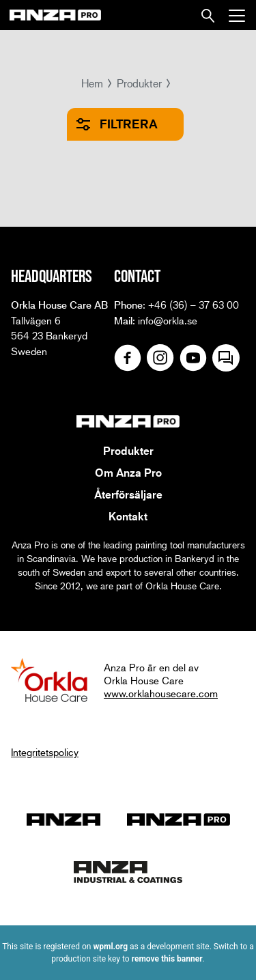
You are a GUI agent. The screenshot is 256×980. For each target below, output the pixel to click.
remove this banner (167, 959)
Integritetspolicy (45, 752)
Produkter (139, 83)
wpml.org (110, 947)
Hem (92, 83)
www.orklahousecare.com (161, 693)
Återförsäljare (128, 494)
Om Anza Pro (128, 473)
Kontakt (128, 516)
